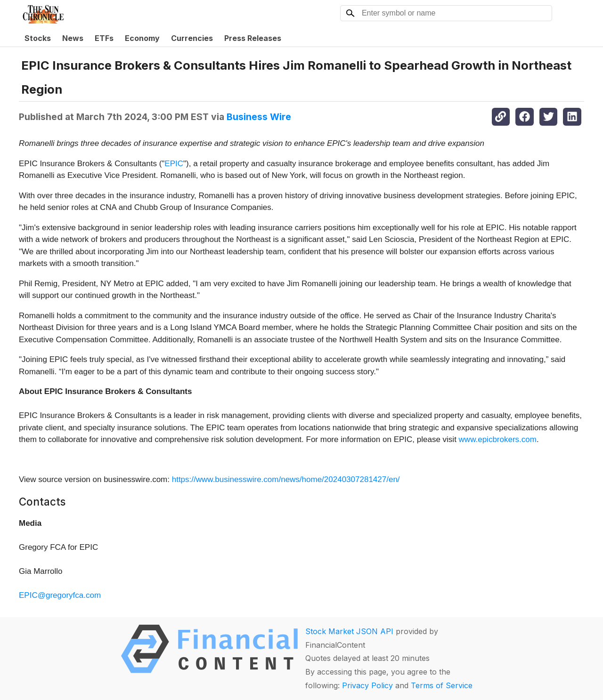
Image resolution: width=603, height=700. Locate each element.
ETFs (104, 38)
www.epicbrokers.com (498, 439)
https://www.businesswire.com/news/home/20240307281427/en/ (286, 479)
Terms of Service (442, 685)
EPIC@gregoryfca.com (60, 595)
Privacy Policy (367, 685)
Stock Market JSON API (349, 631)
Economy (142, 38)
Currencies (192, 38)
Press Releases (253, 38)
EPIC (174, 164)
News (73, 38)
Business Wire (259, 117)
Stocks (38, 38)
